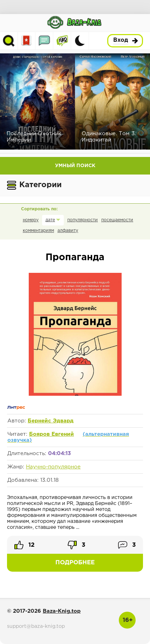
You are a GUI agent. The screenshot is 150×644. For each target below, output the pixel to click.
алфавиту (68, 231)
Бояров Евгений (52, 434)
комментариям (38, 231)
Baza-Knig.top (62, 611)
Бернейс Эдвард (51, 421)
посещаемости (117, 220)
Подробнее (75, 563)
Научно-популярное (53, 467)
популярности (83, 220)
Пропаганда (75, 258)
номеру (31, 220)
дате (50, 220)
